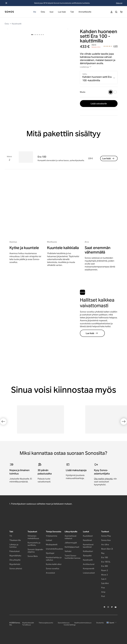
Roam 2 (105, 579)
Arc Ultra (105, 553)
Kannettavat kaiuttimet (88, 555)
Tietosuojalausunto (46, 632)
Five (103, 597)
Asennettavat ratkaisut (71, 546)
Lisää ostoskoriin (99, 104)
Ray (103, 562)
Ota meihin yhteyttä (103, 496)
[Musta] (111, 92)
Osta (7, 24)
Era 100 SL (106, 571)
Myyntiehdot (15, 573)
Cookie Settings (70, 634)
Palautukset (15, 560)
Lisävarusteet (89, 582)
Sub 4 (104, 588)
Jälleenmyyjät (71, 552)
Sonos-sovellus (53, 577)
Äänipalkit (87, 564)
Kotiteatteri (88, 560)
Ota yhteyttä (15, 569)
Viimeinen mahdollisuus (33, 546)
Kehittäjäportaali (72, 556)
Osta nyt (119, 3)
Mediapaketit (52, 553)
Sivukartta (100, 632)
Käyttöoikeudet (28, 632)
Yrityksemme (52, 545)
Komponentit (89, 577)
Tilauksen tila (15, 549)
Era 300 (105, 575)
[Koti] (9, 12)
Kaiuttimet (87, 549)
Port (103, 605)
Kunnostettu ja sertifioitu (34, 553)
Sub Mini (105, 592)
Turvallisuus (27, 634)
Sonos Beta (33, 565)
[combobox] (99, 77)
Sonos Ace (106, 549)
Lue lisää (108, 161)
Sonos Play (106, 545)
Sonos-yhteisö (16, 577)
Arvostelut (50, 582)
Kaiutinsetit (17, 24)
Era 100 (105, 566)
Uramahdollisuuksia (54, 558)
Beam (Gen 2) (107, 558)
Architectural (89, 573)
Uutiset (49, 549)
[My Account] (112, 12)
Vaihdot (68, 560)
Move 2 (104, 584)
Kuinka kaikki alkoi (54, 573)
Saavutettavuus (64, 632)
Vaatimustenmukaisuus (83, 632)
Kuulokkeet (88, 545)
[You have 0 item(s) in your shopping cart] (121, 12)
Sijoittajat (50, 562)
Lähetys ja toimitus (14, 555)
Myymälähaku (15, 564)
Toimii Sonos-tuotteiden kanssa (73, 566)
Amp (103, 601)
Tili (11, 545)
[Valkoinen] (115, 92)
